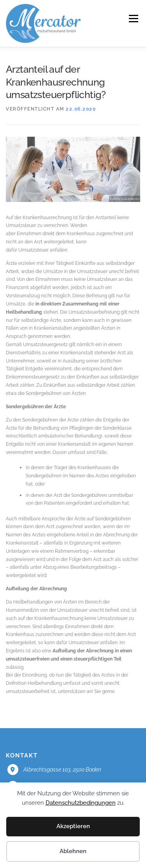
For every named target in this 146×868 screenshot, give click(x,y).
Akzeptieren (73, 826)
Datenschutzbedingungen (81, 803)
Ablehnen (73, 851)
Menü (133, 19)
